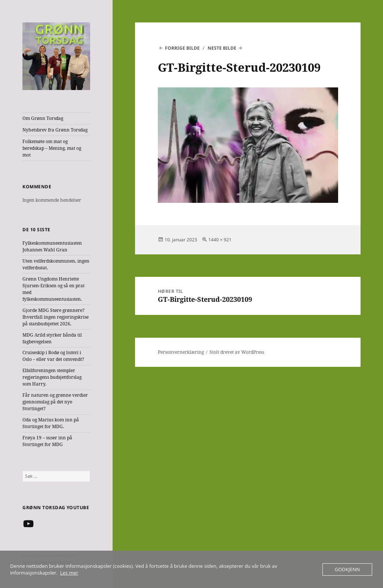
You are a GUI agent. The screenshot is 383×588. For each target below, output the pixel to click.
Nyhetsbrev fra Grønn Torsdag (55, 130)
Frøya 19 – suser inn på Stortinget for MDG (47, 441)
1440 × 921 (220, 240)
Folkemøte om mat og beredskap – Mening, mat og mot (52, 148)
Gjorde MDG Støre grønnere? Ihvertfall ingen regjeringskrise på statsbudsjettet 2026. (56, 317)
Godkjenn (347, 569)
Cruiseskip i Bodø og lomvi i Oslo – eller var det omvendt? (53, 356)
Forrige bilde (182, 48)
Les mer (69, 573)
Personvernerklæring (181, 352)
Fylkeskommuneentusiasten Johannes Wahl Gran (52, 246)
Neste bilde (222, 48)
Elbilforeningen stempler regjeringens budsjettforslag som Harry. (52, 377)
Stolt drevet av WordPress (237, 352)
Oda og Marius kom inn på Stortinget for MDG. (51, 423)
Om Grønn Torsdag (43, 118)
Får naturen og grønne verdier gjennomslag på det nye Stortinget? (55, 402)
